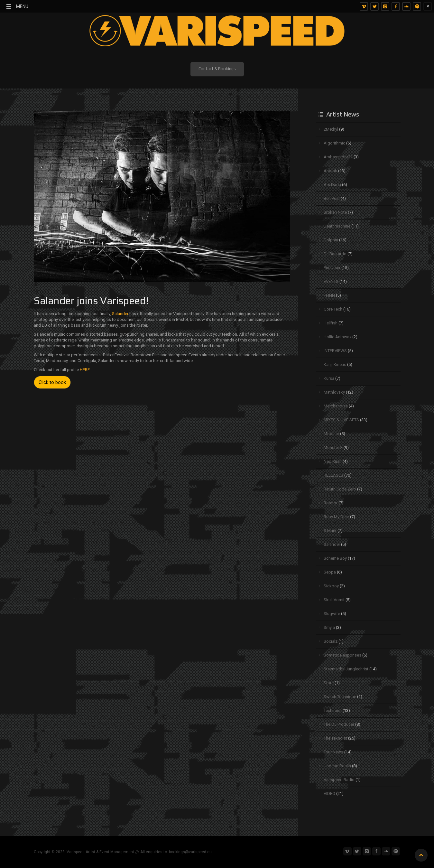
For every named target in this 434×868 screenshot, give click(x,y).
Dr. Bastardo (335, 254)
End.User (332, 268)
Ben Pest (332, 198)
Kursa (329, 378)
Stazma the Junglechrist (346, 669)
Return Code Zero (340, 489)
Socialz (331, 641)
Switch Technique (340, 697)
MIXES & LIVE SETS (341, 420)
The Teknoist (335, 738)
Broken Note (335, 212)
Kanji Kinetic (335, 364)
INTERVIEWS (335, 351)
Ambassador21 (338, 157)
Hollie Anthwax (337, 337)
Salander (121, 314)
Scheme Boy (335, 558)
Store (329, 683)
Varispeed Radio (339, 780)
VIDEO (329, 793)
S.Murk (330, 531)
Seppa (330, 572)
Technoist (333, 710)
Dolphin (331, 240)
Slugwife (332, 614)
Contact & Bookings (217, 69)
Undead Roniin (337, 766)
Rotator (331, 503)
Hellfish (331, 323)
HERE (85, 370)
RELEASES (333, 475)
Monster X (333, 448)
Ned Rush (333, 461)
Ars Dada (332, 185)
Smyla (329, 627)
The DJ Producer (339, 724)
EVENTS (331, 281)
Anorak (330, 171)
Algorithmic (334, 143)
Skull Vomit (334, 600)
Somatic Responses (342, 655)
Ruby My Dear (336, 517)
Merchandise (336, 406)
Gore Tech (333, 309)
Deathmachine (337, 226)
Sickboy (331, 586)
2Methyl (331, 129)
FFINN (329, 295)
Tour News (333, 752)
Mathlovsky (334, 392)
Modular (331, 434)
